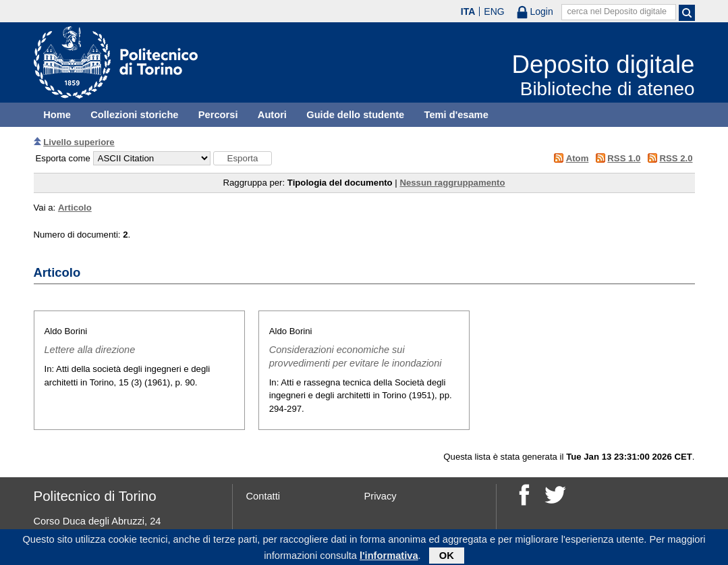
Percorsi (218, 115)
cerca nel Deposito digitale (617, 11)
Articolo (75, 208)
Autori (272, 115)
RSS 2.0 (676, 158)
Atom (578, 158)
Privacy (381, 496)
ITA (468, 11)
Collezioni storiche (134, 115)
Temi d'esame (456, 115)
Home (57, 115)
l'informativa (389, 558)
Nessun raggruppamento (452, 183)
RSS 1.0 (624, 158)
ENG (494, 11)
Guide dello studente (355, 115)
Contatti (263, 496)
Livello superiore (79, 142)
